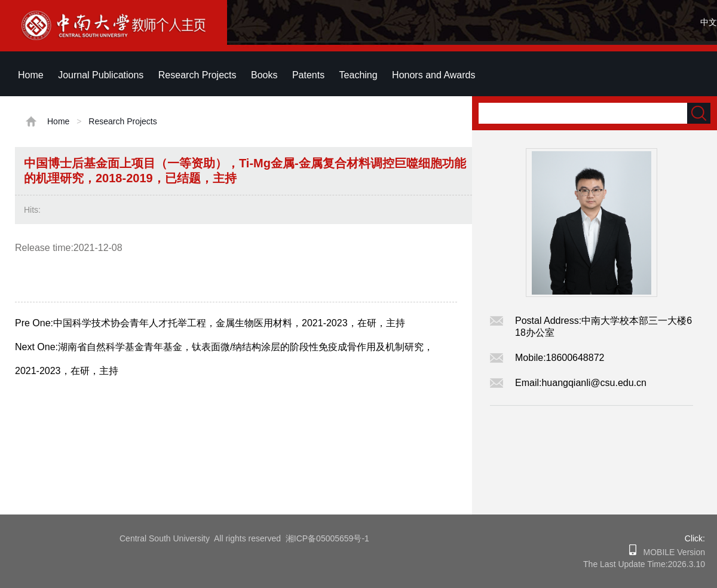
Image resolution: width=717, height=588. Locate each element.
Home (31, 75)
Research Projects (197, 75)
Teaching (358, 75)
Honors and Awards (433, 75)
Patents (308, 75)
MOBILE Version (671, 552)
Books (264, 75)
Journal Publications (101, 75)
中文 (709, 22)
